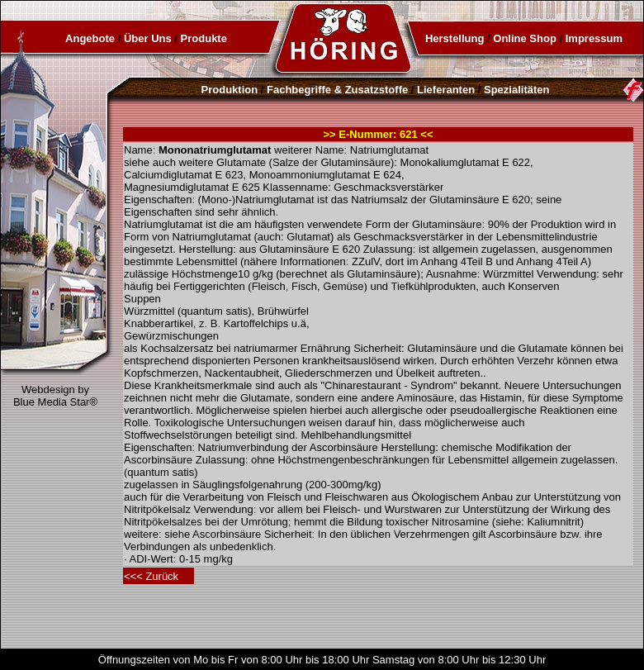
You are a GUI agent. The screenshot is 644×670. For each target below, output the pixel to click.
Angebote (90, 38)
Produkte (204, 38)
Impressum (594, 38)
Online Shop (525, 38)
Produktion (230, 90)
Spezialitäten (516, 90)
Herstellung (455, 38)
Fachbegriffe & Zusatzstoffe (337, 90)
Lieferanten (446, 90)
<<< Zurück (151, 576)
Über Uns (148, 38)
